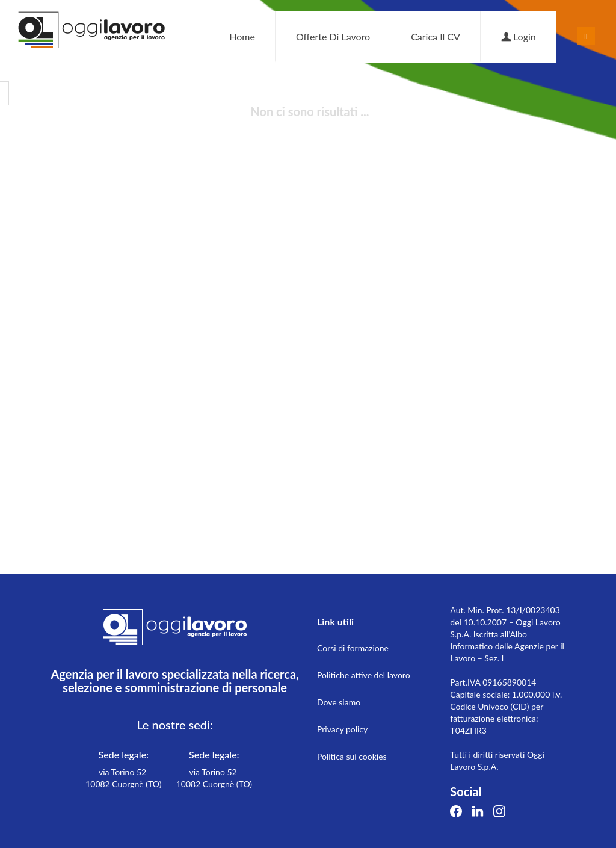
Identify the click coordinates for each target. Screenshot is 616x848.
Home (242, 36)
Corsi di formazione (353, 648)
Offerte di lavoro (333, 36)
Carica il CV (436, 36)
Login (519, 36)
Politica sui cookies (352, 756)
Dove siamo (339, 702)
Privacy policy (342, 729)
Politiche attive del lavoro (364, 675)
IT (586, 36)
